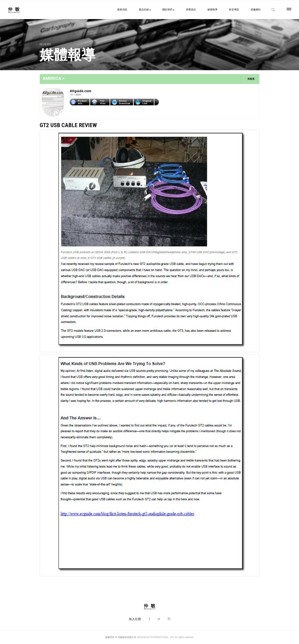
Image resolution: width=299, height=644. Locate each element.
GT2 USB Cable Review (68, 125)
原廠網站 (256, 10)
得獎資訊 (191, 10)
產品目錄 (145, 10)
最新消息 (122, 10)
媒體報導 (212, 10)
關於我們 (168, 10)
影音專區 (234, 10)
